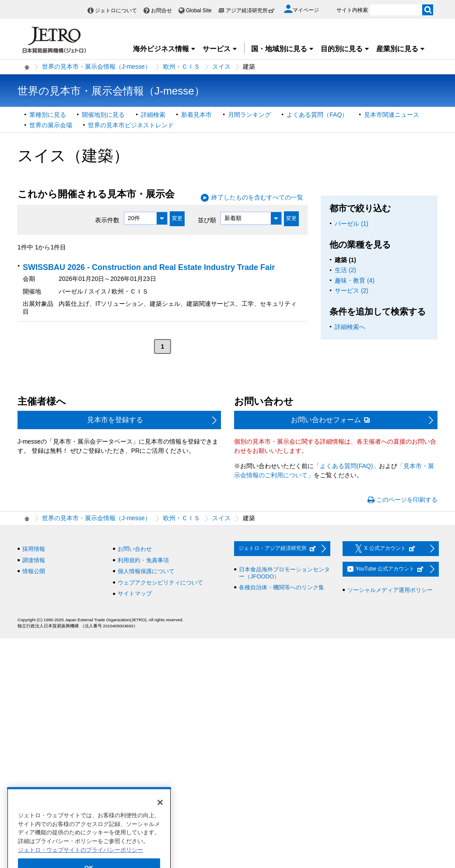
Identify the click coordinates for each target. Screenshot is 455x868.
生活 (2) (345, 270)
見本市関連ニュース (392, 115)
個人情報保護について (146, 571)
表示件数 (107, 220)
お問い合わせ (135, 549)
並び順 (207, 220)
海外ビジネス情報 (164, 49)
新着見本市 (196, 115)
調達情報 (34, 560)
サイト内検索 (352, 10)
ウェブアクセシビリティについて (160, 583)
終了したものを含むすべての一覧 (257, 197)
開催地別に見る (103, 115)
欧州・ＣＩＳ (182, 66)
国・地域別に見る (283, 49)
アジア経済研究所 (250, 10)
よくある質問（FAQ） (317, 115)
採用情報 (34, 549)
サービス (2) (352, 290)
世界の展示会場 (51, 125)
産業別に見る (401, 49)
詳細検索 (153, 115)
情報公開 (34, 571)
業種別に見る (48, 115)
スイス (221, 66)
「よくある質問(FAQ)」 (346, 466)
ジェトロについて (116, 10)
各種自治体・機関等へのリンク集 (282, 587)
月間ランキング (249, 115)
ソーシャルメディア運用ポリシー (390, 590)
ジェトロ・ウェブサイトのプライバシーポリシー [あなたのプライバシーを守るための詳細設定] (80, 863)
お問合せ (161, 10)
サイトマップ (135, 593)
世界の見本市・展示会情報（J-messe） (96, 66)
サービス (220, 49)
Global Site (199, 10)
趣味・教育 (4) (355, 280)
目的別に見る (345, 49)
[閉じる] (160, 815)
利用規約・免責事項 (143, 560)
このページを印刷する (407, 500)
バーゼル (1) (352, 224)
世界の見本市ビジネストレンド (131, 125)
